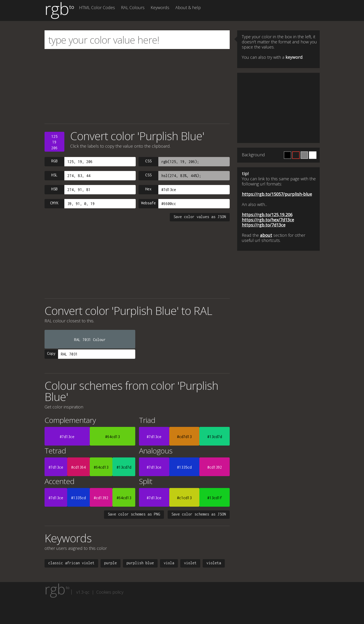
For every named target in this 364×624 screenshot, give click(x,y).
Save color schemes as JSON (199, 514)
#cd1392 (215, 467)
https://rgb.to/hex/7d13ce (268, 220)
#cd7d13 (184, 437)
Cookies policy (110, 592)
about (266, 235)
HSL (54, 175)
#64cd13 (113, 437)
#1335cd (184, 467)
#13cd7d (215, 437)
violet (190, 563)
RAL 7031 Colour (90, 340)
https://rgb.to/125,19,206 (267, 215)
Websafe (148, 203)
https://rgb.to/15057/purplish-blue (277, 194)
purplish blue (140, 563)
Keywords (160, 7)
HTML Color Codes (97, 7)
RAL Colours (133, 7)
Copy (51, 353)
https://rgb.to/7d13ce (264, 225)
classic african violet (71, 563)
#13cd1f (215, 498)
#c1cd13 (184, 498)
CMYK (54, 203)
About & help (188, 7)
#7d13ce (67, 437)
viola (169, 563)
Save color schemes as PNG (134, 514)
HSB (54, 189)
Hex (148, 189)
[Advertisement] (137, 86)
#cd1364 (78, 467)
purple (111, 563)
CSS (148, 161)
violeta (214, 563)
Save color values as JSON (200, 217)
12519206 (54, 142)
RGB (54, 161)
